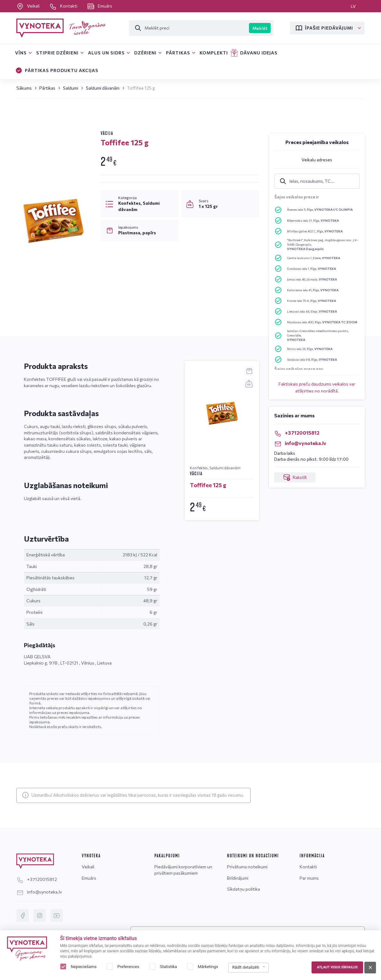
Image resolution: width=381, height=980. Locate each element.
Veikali (28, 6)
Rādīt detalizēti (246, 967)
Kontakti (64, 6)
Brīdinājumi (238, 878)
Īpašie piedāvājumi (324, 28)
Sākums (24, 88)
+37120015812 (297, 433)
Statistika (168, 967)
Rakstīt (295, 477)
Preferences (128, 967)
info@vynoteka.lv (300, 443)
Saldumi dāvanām (103, 88)
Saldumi (71, 88)
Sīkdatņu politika (243, 889)
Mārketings (208, 967)
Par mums (309, 878)
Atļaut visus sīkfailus (337, 967)
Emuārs (100, 6)
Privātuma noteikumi (247, 867)
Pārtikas (47, 88)
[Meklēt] (189, 28)
